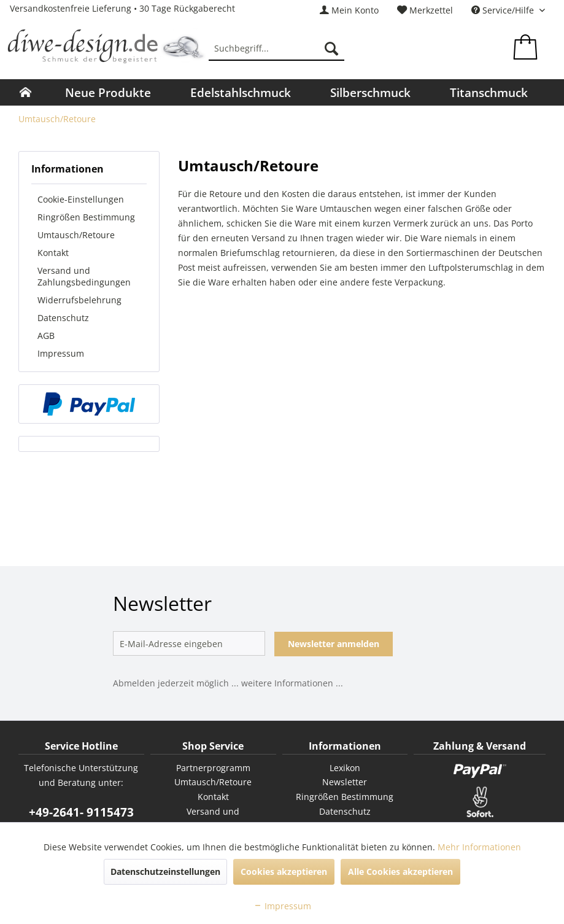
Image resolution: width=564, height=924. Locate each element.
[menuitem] (349, 10)
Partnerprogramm (213, 768)
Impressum (61, 353)
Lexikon (345, 768)
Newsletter (345, 782)
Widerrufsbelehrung (79, 300)
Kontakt (53, 253)
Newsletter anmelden (334, 644)
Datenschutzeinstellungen (165, 872)
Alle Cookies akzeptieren (400, 872)
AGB (46, 336)
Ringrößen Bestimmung (86, 217)
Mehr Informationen (479, 847)
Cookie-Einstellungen (81, 199)
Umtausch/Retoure (76, 235)
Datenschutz (63, 318)
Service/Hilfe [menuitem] (504, 10)
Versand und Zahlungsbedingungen (84, 276)
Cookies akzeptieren (284, 872)
